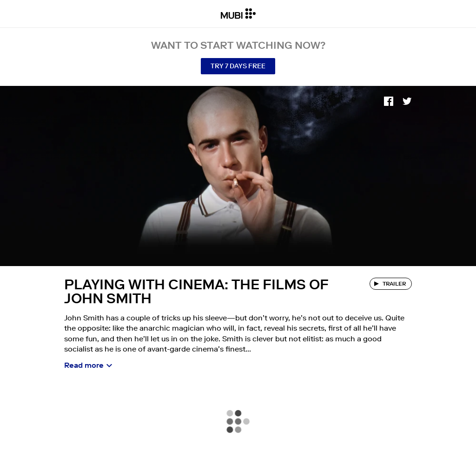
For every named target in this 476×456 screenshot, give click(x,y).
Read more (84, 365)
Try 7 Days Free (238, 66)
